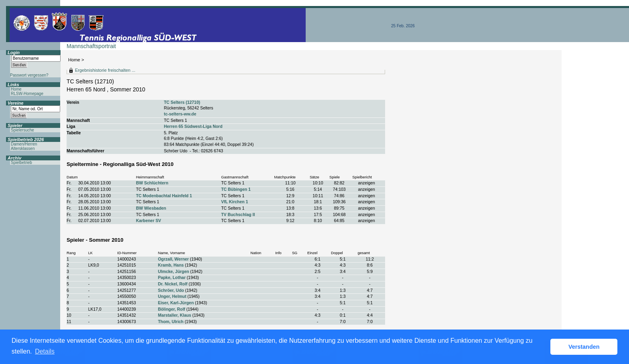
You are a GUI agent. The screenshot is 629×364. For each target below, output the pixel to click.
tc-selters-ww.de (180, 114)
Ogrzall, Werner (173, 259)
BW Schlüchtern (152, 183)
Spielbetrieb (21, 163)
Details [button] (45, 351)
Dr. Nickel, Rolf (173, 284)
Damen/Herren (24, 144)
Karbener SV (149, 221)
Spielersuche (22, 130)
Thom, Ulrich (171, 322)
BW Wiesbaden (151, 208)
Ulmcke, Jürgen (174, 272)
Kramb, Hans (171, 265)
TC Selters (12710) (182, 102)
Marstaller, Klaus (175, 315)
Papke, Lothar (172, 278)
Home (74, 60)
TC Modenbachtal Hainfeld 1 (164, 196)
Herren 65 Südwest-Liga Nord (193, 126)
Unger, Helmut (172, 296)
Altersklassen (23, 149)
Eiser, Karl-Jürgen (176, 303)
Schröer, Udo (171, 290)
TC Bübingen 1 (236, 189)
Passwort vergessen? (29, 75)
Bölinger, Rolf (172, 309)
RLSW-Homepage (27, 94)
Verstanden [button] (584, 347)
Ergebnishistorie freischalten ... (105, 70)
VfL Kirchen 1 (234, 202)
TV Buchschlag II (238, 215)
